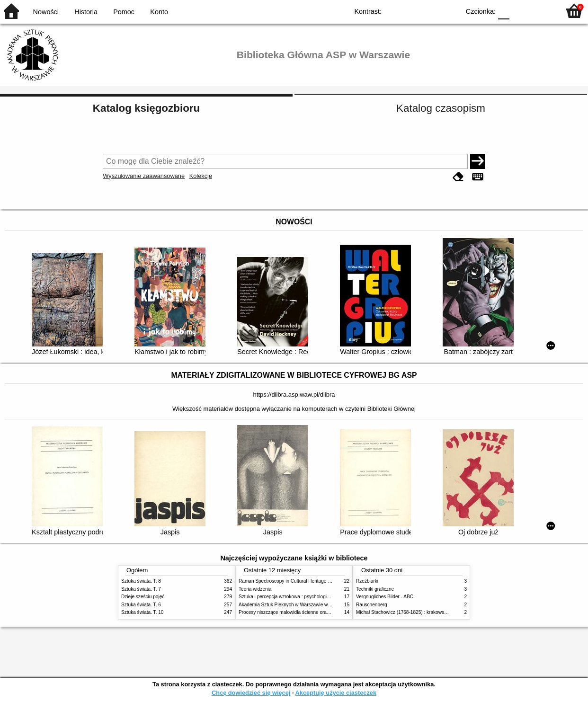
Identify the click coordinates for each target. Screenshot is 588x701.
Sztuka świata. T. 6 (141, 605)
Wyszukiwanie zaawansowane (144, 176)
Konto (159, 12)
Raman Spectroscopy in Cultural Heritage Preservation (297, 581)
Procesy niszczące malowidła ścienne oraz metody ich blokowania (309, 612)
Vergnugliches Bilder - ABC (385, 597)
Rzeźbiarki (367, 581)
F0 (503, 11)
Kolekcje (201, 176)
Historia (86, 12)
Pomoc (124, 12)
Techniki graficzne (375, 589)
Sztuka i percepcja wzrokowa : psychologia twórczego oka (300, 597)
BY (450, 11)
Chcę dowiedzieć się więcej (251, 693)
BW (411, 11)
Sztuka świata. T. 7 (141, 589)
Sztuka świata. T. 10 (142, 612)
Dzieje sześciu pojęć (143, 597)
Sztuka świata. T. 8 (141, 581)
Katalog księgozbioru (146, 108)
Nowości (46, 12)
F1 (520, 11)
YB (431, 11)
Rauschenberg (372, 605)
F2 (542, 11)
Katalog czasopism (441, 108)
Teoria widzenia (255, 589)
